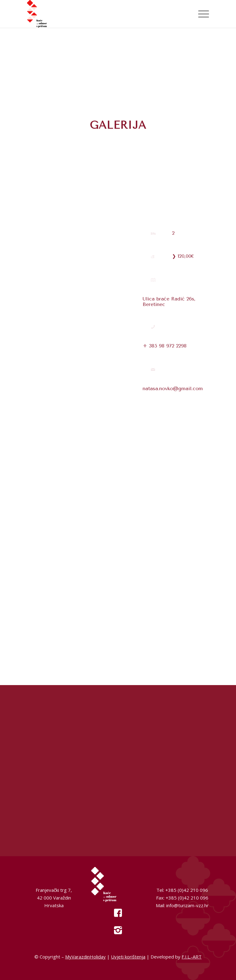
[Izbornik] (201, 14)
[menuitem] (201, 14)
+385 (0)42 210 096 (187, 890)
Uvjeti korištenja (128, 957)
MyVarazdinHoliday (85, 957)
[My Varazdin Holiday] (48, 14)
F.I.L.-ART (192, 957)
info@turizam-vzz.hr (187, 905)
